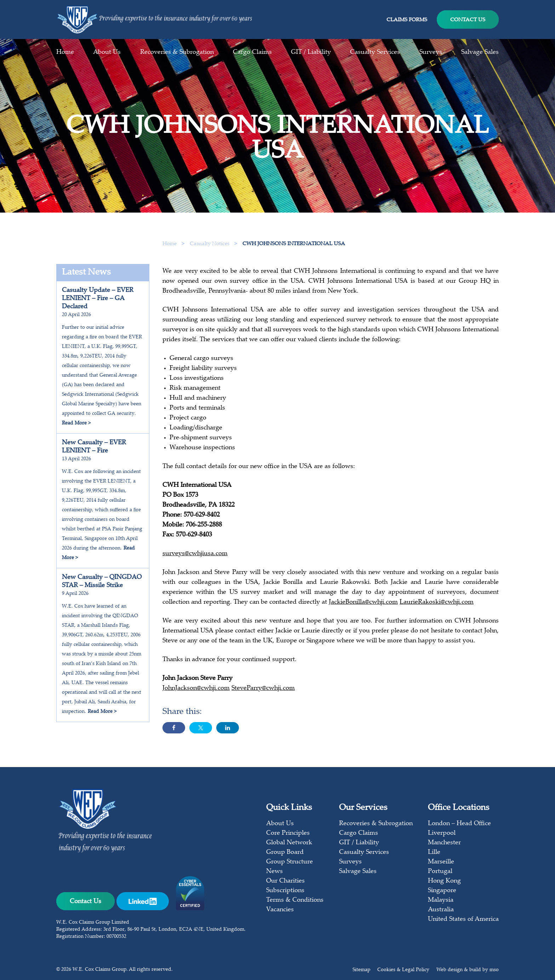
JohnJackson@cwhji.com (196, 691)
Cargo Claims (252, 52)
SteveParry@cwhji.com (263, 691)
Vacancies (280, 910)
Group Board (285, 852)
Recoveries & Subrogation (177, 52)
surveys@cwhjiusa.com (195, 557)
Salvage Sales (480, 52)
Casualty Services (375, 52)
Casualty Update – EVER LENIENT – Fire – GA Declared (98, 299)
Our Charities (285, 881)
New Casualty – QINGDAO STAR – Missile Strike (102, 582)
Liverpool (442, 833)
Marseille (441, 862)
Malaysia (441, 900)
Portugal (440, 872)
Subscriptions (285, 891)
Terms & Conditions (295, 900)
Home (65, 52)
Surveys (431, 52)
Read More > (76, 423)
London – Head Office (459, 824)
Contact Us (468, 20)
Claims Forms (407, 20)
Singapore (442, 891)
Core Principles (288, 833)
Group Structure (290, 862)
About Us (107, 52)
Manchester (444, 843)
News (274, 872)
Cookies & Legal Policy (403, 970)
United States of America (463, 919)
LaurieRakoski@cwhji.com (437, 605)
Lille (434, 852)
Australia (441, 910)
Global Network (289, 843)
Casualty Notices (210, 244)
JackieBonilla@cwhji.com (363, 605)
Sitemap (361, 970)
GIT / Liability (311, 52)
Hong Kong (444, 881)
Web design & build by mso (468, 970)
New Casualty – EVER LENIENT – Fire (94, 447)
